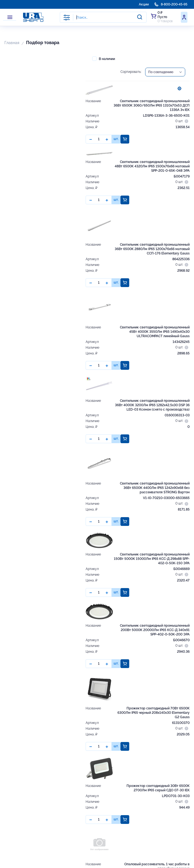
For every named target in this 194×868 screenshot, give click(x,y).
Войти (184, 17)
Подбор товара (43, 43)
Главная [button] (12, 43)
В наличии (104, 59)
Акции (144, 4)
